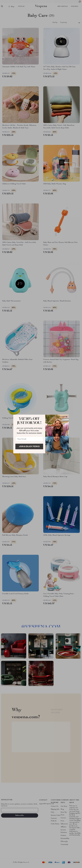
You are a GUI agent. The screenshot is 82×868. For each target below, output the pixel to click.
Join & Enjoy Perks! (29, 446)
